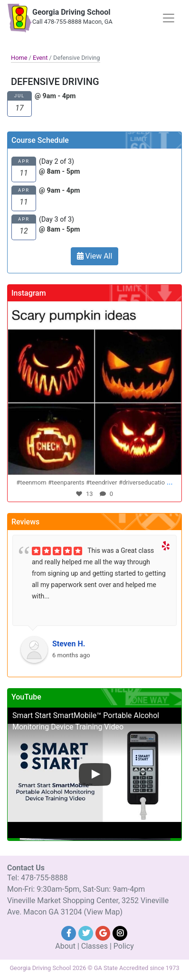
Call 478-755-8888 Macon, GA (72, 22)
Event (40, 58)
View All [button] (95, 256)
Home (19, 58)
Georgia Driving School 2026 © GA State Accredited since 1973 (94, 968)
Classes (94, 946)
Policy (124, 946)
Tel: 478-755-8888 (38, 878)
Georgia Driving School (71, 12)
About (65, 946)
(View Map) (103, 912)
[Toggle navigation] (169, 18)
